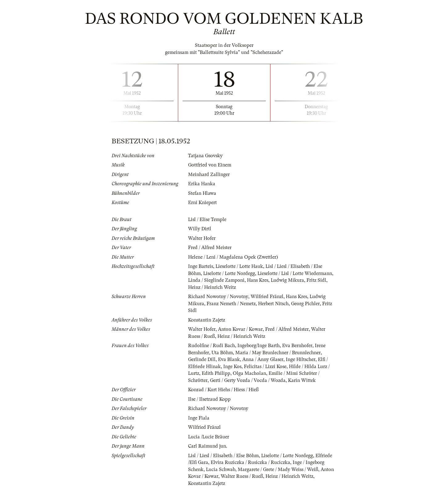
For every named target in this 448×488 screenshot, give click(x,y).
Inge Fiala (199, 418)
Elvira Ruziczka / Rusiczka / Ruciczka (250, 462)
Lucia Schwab (221, 470)
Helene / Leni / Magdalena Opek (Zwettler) (233, 257)
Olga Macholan (250, 373)
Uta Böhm (222, 353)
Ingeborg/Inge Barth (259, 346)
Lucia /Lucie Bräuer (209, 437)
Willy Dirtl (200, 229)
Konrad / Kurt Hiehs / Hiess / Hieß (223, 390)
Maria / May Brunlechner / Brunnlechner (278, 353)
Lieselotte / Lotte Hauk (240, 266)
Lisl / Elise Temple (207, 219)
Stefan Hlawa (202, 193)
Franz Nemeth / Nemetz (231, 304)
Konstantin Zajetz (207, 320)
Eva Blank (229, 359)
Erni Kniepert (202, 203)
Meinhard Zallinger (209, 174)
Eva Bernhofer (297, 346)
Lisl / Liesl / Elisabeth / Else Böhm (224, 456)
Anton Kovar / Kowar (240, 329)
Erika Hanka (202, 184)
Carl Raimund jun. (208, 446)
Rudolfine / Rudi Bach (212, 346)
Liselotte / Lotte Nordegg (229, 273)
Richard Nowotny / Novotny (218, 297)
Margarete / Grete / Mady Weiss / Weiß (278, 470)
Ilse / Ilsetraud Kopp (209, 399)
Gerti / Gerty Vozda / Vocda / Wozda (248, 380)
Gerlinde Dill (202, 359)
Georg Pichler (305, 304)
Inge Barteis (201, 266)
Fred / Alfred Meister (210, 248)
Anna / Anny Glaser (263, 359)
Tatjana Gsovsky (205, 156)
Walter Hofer (202, 238)
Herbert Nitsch (273, 304)
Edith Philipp (216, 373)
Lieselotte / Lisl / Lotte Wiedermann (296, 273)
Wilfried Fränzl (267, 297)
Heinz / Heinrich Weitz (212, 287)
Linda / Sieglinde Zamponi (216, 280)
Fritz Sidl (317, 280)
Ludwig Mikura (288, 280)
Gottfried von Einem (210, 165)
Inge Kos (232, 367)
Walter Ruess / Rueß (242, 476)
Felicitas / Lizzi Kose (265, 367)
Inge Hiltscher (301, 359)
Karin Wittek (302, 380)
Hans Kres (258, 280)
